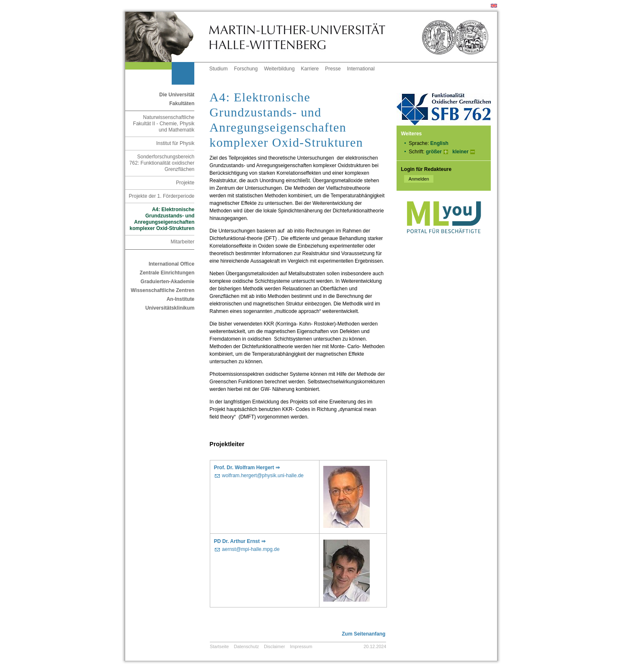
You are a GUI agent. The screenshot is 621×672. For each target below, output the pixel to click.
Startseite (219, 646)
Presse (333, 69)
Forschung (246, 69)
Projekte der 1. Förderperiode (162, 196)
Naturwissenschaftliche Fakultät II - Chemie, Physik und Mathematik (164, 124)
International (361, 69)
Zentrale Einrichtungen (167, 273)
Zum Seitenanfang (363, 634)
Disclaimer (274, 646)
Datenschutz (246, 646)
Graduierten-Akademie (168, 282)
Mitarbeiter (183, 242)
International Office (171, 264)
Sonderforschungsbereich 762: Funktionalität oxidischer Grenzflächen (162, 163)
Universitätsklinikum (170, 308)
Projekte (185, 183)
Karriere (310, 69)
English (439, 143)
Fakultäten (182, 103)
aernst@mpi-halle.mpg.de (251, 549)
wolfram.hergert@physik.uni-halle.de (263, 476)
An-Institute (181, 299)
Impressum (301, 646)
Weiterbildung (279, 69)
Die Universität (177, 95)
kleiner (460, 152)
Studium (219, 69)
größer (434, 152)
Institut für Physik (175, 143)
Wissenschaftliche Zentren (162, 290)
